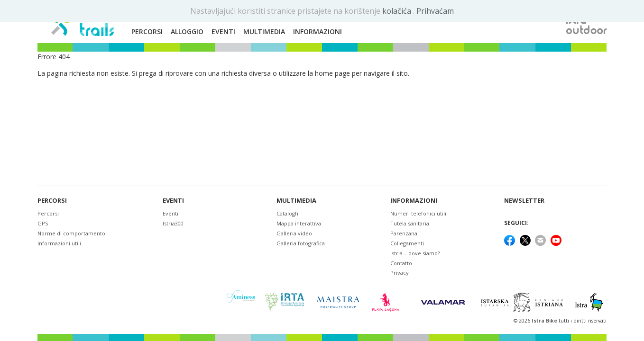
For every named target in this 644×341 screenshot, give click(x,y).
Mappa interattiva (299, 223)
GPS (43, 223)
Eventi (173, 201)
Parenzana (404, 233)
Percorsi (52, 201)
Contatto (401, 263)
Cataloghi (288, 213)
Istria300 (173, 223)
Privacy (400, 273)
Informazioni (414, 201)
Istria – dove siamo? (415, 253)
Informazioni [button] (317, 31)
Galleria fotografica (301, 243)
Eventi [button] (223, 31)
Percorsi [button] (147, 31)
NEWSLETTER (524, 201)
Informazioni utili (59, 243)
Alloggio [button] (187, 31)
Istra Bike (545, 321)
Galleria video (294, 233)
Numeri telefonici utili (418, 213)
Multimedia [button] (264, 31)
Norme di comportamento (71, 233)
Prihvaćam (435, 11)
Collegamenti (407, 243)
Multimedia (296, 201)
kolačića (398, 11)
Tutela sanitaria (410, 223)
